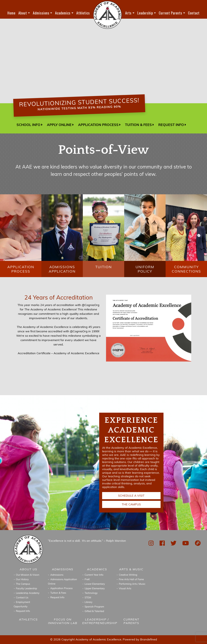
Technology (91, 593)
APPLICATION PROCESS (98, 125)
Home (11, 13)
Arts (128, 13)
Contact (194, 13)
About (23, 13)
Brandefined (149, 640)
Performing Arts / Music (132, 584)
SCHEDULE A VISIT (131, 496)
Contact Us (22, 598)
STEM (88, 598)
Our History (22, 580)
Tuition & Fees (58, 593)
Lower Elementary (95, 584)
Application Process (61, 589)
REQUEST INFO (171, 125)
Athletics (83, 13)
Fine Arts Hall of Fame (131, 580)
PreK (87, 580)
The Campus (23, 584)
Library (88, 602)
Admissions (41, 13)
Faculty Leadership (26, 589)
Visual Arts (125, 589)
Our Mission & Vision (28, 575)
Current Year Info (94, 575)
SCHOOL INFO (28, 125)
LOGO (107, 15)
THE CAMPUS (131, 505)
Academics (63, 13)
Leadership (145, 13)
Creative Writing (128, 575)
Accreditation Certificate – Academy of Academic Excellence (59, 353)
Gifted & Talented (94, 611)
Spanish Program (94, 607)
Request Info (23, 611)
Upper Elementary (95, 589)
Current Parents (170, 13)
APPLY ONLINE (59, 125)
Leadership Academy (28, 593)
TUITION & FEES (138, 125)
